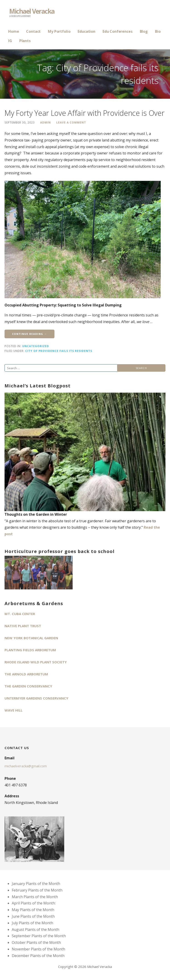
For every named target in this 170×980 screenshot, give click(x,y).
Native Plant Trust (23, 626)
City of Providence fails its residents (59, 351)
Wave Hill (14, 710)
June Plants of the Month (33, 916)
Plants (25, 41)
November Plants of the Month (38, 949)
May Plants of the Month (33, 910)
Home (14, 31)
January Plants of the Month (36, 884)
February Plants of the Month (37, 890)
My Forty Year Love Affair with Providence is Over (84, 113)
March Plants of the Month (35, 897)
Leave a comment (71, 122)
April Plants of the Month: (34, 903)
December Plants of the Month (38, 956)
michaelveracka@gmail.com (26, 766)
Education (86, 31)
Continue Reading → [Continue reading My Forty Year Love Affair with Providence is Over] (30, 334)
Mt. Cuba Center (20, 614)
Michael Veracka (32, 11)
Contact (33, 31)
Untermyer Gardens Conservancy (36, 698)
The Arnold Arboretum (26, 674)
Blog (144, 31)
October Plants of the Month (36, 942)
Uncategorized (36, 346)
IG (10, 41)
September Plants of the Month (39, 936)
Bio (158, 31)
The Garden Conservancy (28, 686)
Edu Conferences (118, 31)
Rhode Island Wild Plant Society (36, 662)
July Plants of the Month (32, 923)
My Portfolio (59, 31)
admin (46, 122)
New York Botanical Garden (31, 638)
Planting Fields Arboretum (30, 650)
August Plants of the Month (36, 929)
